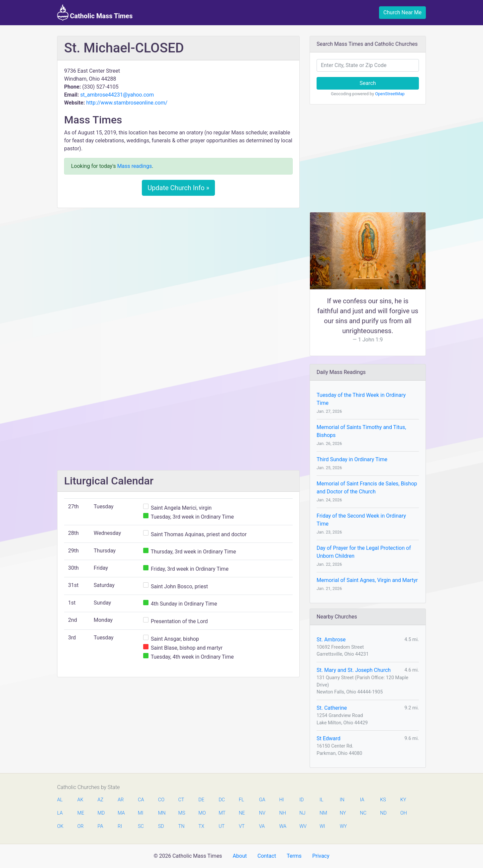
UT (222, 826)
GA (262, 800)
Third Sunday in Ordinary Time (352, 459)
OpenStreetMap (390, 94)
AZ (101, 800)
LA (60, 813)
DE (201, 800)
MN (161, 813)
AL (60, 800)
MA (121, 813)
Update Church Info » (178, 188)
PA (100, 826)
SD (161, 826)
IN (342, 800)
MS (182, 813)
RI (120, 826)
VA (262, 826)
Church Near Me (402, 12)
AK (80, 800)
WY (343, 826)
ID (301, 800)
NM (323, 813)
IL (321, 800)
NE (242, 813)
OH (404, 813)
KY (403, 800)
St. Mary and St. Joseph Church (354, 670)
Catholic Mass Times (95, 13)
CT (181, 800)
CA (141, 800)
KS (383, 800)
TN (182, 826)
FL (241, 800)
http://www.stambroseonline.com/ (127, 103)
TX (201, 826)
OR (81, 826)
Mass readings (135, 166)
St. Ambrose (331, 640)
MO (202, 813)
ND (383, 813)
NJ (302, 813)
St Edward (329, 738)
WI (322, 826)
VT (242, 826)
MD (101, 813)
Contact (267, 856)
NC (363, 813)
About (240, 856)
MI (141, 813)
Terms (294, 856)
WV (303, 826)
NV (262, 813)
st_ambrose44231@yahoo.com (117, 95)
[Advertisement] (178, 262)
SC (141, 826)
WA (282, 826)
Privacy (321, 856)
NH (282, 813)
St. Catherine (332, 708)
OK (60, 826)
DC (222, 800)
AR (121, 800)
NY (343, 813)
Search (368, 83)
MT (222, 813)
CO (161, 800)
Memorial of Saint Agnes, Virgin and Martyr (367, 580)
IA (362, 800)
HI (281, 800)
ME (81, 813)
